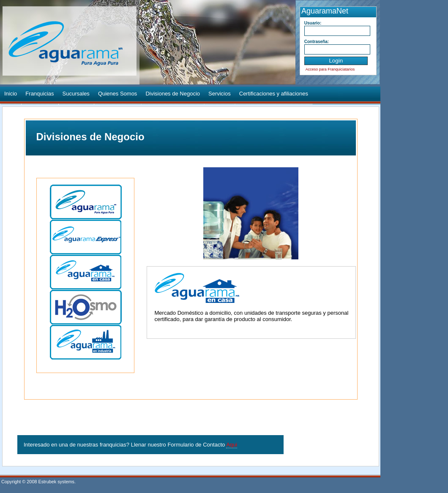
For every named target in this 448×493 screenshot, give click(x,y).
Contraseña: (317, 42)
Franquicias (40, 94)
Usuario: (313, 23)
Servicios (220, 94)
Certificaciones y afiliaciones (274, 94)
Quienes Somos (118, 94)
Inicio (11, 94)
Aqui (232, 445)
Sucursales (76, 94)
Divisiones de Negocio (173, 94)
